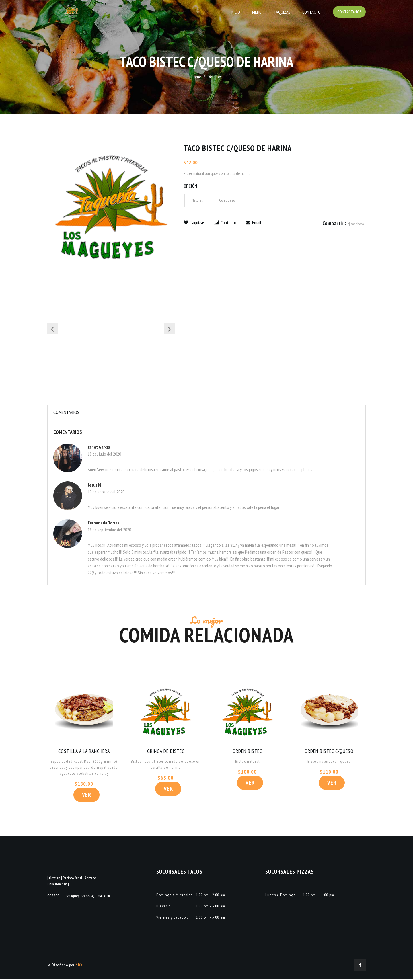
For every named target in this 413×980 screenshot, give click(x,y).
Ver (87, 796)
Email (254, 222)
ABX (79, 966)
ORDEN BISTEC (248, 752)
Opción (190, 186)
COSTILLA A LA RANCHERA (84, 752)
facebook (356, 224)
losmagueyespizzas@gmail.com (87, 897)
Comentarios (67, 412)
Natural (197, 200)
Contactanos (349, 12)
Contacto (311, 12)
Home (196, 77)
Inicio (238, 12)
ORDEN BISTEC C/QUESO (329, 752)
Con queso (227, 200)
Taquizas (283, 12)
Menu (258, 12)
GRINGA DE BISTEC (166, 752)
